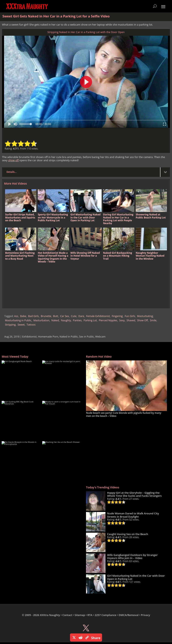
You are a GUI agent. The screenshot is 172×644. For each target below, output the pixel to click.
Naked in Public (69, 337)
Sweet (21, 325)
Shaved (131, 320)
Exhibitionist (30, 337)
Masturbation (41, 320)
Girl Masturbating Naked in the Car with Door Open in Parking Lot (136, 577)
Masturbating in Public (18, 320)
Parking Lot (90, 320)
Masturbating (145, 316)
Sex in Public (87, 337)
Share (96, 638)
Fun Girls (130, 316)
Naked (55, 320)
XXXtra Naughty (50, 615)
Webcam (100, 337)
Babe (23, 316)
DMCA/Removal (129, 615)
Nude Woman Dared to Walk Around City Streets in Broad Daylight (133, 515)
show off (13, 160)
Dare (81, 316)
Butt (56, 316)
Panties (77, 320)
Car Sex (65, 316)
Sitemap (80, 615)
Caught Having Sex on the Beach (128, 534)
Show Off (142, 320)
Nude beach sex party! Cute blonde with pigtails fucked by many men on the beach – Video (124, 414)
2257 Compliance (106, 615)
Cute (74, 316)
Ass (16, 316)
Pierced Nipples (108, 320)
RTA (90, 615)
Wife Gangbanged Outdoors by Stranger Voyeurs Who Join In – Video (132, 557)
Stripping (10, 325)
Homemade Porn (48, 337)
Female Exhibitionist (98, 316)
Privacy (146, 615)
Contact (67, 615)
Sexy (122, 320)
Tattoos (31, 325)
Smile (153, 320)
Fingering (117, 316)
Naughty (66, 320)
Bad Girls (33, 316)
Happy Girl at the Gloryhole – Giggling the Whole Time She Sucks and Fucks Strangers (134, 494)
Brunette (46, 316)
